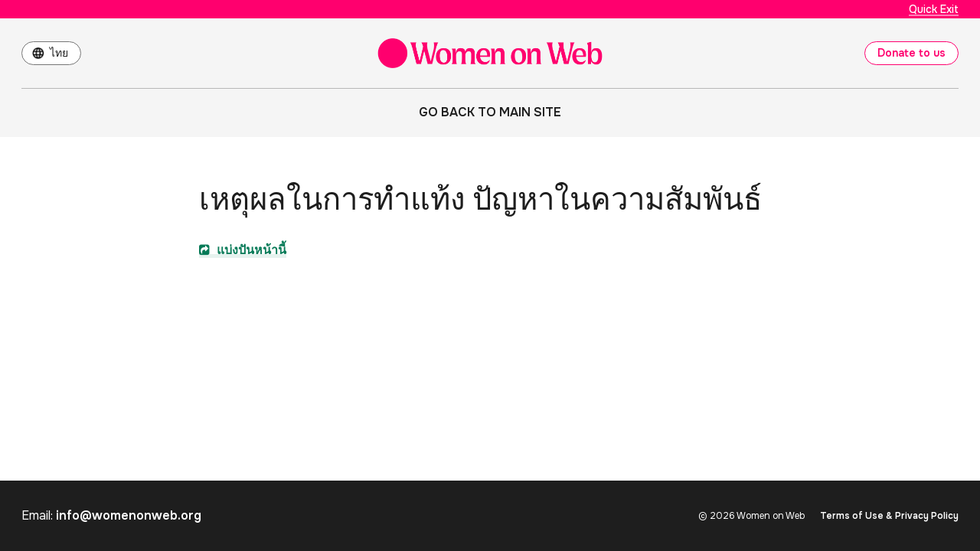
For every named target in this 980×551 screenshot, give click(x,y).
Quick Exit (934, 9)
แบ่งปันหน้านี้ (243, 250)
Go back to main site (490, 112)
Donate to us (911, 53)
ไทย (59, 53)
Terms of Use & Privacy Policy (889, 516)
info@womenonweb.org (129, 515)
